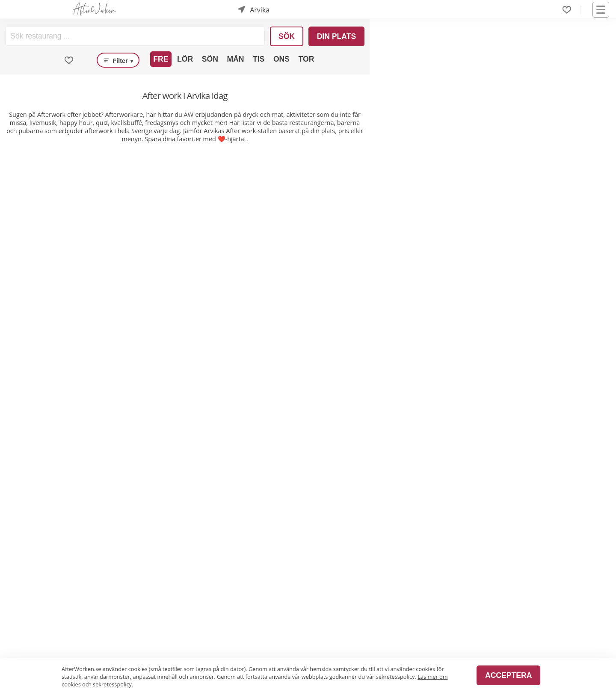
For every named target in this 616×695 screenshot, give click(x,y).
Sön (210, 59)
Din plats (337, 36)
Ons (281, 59)
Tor (307, 59)
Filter (118, 60)
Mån (235, 59)
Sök (287, 36)
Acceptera (508, 675)
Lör (185, 59)
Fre (161, 59)
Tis (259, 59)
